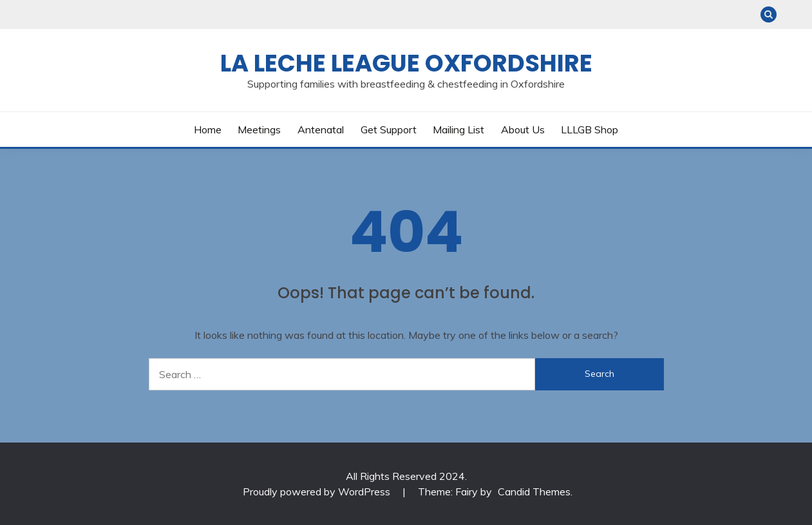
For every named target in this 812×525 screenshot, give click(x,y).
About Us (523, 129)
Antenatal (321, 129)
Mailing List (458, 129)
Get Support (389, 129)
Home (208, 129)
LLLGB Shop (590, 129)
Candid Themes (534, 492)
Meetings (259, 129)
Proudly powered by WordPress (318, 492)
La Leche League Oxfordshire (406, 63)
